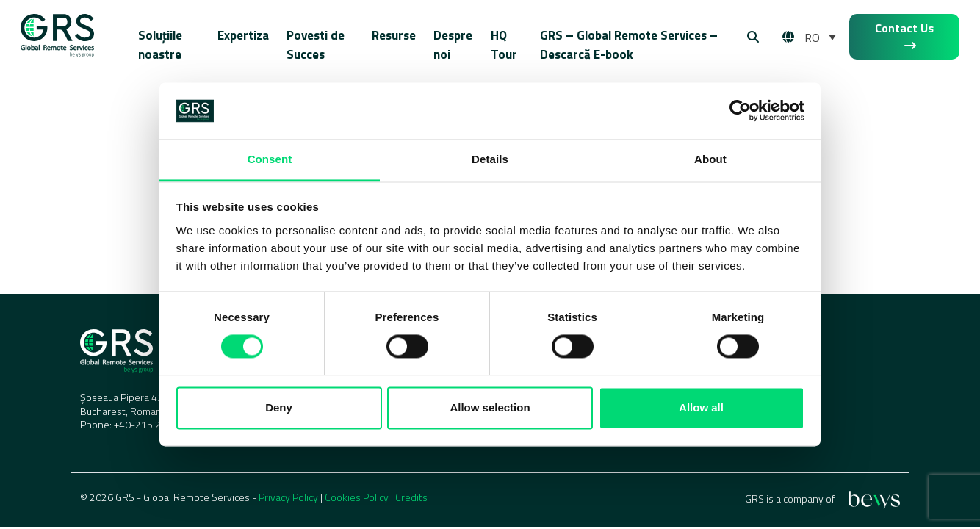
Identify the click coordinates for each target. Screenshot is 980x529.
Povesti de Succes (316, 45)
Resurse (394, 35)
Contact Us (904, 35)
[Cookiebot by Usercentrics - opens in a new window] (740, 111)
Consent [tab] (270, 159)
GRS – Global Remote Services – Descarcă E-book (629, 45)
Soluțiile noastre (160, 45)
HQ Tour (504, 45)
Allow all (701, 407)
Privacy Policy (288, 497)
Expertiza (243, 35)
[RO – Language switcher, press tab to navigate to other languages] (820, 37)
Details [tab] (490, 159)
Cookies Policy (357, 497)
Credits (411, 497)
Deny (279, 407)
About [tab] (710, 159)
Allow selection (490, 407)
